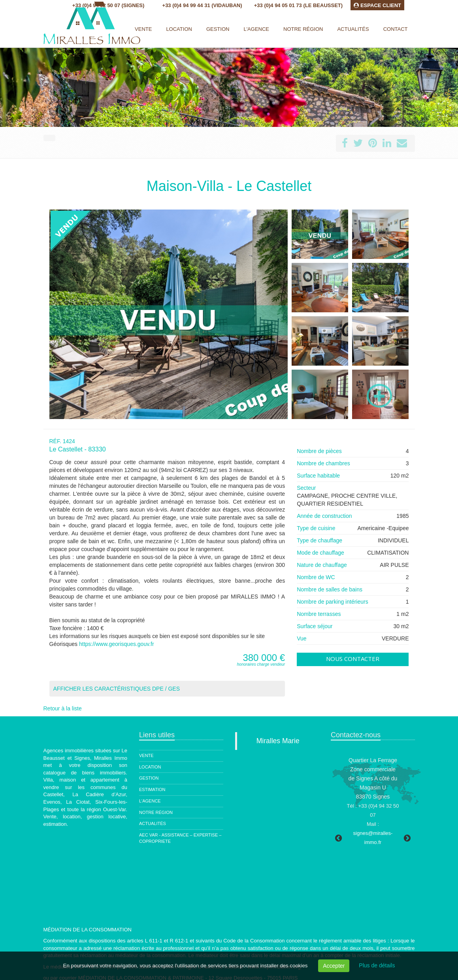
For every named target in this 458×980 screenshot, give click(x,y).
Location (179, 29)
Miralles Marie (278, 741)
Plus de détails (377, 965)
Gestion (149, 778)
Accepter (334, 966)
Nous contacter (353, 659)
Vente (143, 29)
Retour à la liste (63, 708)
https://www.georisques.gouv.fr (117, 644)
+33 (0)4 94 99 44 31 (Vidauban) (202, 5)
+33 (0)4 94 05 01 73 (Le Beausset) (298, 5)
